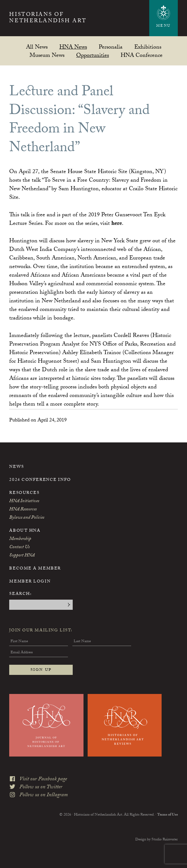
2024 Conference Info (40, 480)
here (117, 224)
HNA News (73, 47)
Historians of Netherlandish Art (48, 19)
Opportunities (93, 55)
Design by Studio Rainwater (157, 840)
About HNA (25, 531)
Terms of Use (167, 815)
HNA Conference (142, 55)
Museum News (47, 55)
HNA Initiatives (24, 501)
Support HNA (22, 556)
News (17, 467)
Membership (20, 539)
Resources (24, 493)
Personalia (111, 47)
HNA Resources (23, 510)
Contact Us (19, 548)
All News (37, 47)
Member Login (30, 582)
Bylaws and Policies (27, 518)
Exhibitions (148, 47)
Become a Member (35, 569)
